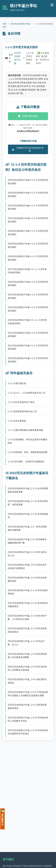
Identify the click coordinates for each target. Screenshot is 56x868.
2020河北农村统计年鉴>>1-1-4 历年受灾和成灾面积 (28, 233)
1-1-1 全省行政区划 (17, 383)
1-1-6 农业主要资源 (17, 421)
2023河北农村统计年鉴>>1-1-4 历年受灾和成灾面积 (28, 194)
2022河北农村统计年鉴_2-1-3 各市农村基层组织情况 (27, 630)
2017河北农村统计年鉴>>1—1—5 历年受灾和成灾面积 (27, 271)
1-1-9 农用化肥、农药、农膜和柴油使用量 (28, 452)
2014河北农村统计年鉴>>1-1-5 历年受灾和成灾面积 (28, 309)
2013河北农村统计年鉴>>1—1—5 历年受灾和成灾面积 (27, 322)
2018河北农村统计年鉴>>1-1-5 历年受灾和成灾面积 (28, 258)
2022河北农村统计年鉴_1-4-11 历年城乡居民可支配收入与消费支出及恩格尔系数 (28, 694)
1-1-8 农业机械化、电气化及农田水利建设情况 (28, 441)
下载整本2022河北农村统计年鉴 (28, 149)
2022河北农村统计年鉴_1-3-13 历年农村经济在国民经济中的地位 (28, 732)
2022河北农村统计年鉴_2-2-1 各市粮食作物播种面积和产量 (27, 541)
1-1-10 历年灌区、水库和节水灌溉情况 (26, 462)
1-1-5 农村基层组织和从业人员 (22, 411)
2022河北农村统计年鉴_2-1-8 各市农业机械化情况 (27, 579)
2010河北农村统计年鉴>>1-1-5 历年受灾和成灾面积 (28, 360)
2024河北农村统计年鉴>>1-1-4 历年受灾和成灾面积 (28, 182)
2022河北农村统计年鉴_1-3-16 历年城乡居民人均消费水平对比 (28, 719)
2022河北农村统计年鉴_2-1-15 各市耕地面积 (28, 516)
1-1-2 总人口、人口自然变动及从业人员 (26, 393)
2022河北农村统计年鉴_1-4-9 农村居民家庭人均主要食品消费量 (27, 656)
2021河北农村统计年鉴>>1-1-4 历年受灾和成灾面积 (28, 220)
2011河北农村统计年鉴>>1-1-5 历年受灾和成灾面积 (28, 347)
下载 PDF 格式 (28, 116)
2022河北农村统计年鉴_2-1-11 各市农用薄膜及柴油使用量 (28, 490)
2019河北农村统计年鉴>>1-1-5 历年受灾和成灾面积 (28, 245)
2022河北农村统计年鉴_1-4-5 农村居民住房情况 (27, 681)
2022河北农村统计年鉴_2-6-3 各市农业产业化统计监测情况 (27, 567)
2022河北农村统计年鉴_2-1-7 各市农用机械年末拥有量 (27, 528)
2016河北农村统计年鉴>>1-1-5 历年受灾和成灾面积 (28, 284)
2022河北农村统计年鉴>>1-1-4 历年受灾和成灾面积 (28, 207)
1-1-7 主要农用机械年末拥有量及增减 (25, 430)
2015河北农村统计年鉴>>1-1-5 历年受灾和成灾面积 (28, 296)
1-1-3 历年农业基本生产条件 (21, 402)
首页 (5, 24)
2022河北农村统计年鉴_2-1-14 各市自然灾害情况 (28, 592)
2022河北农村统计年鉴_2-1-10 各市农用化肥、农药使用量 (28, 503)
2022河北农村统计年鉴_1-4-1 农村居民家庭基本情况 (27, 707)
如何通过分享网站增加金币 (28, 131)
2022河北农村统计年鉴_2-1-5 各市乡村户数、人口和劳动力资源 (27, 617)
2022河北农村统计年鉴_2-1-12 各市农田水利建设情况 (28, 605)
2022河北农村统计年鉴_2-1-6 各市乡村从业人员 (27, 554)
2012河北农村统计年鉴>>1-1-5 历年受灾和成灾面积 (28, 335)
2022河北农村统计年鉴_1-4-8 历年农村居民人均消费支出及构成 (27, 668)
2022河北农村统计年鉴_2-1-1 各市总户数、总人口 (26, 643)
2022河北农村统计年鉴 (20, 24)
